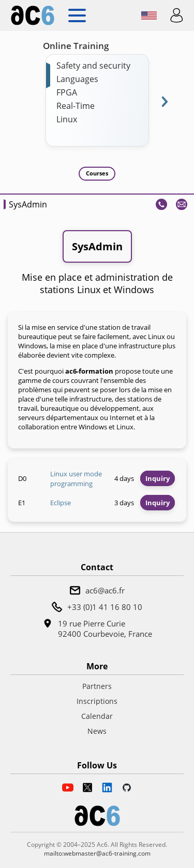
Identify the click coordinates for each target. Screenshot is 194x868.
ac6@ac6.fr (105, 590)
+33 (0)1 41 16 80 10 (105, 607)
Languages (77, 79)
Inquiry (158, 478)
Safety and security (93, 66)
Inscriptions (97, 701)
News (97, 731)
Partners (97, 686)
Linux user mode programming (76, 479)
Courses (97, 173)
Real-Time (76, 106)
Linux (67, 119)
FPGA (67, 92)
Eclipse (61, 503)
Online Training (76, 46)
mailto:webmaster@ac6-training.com (97, 853)
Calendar (97, 716)
